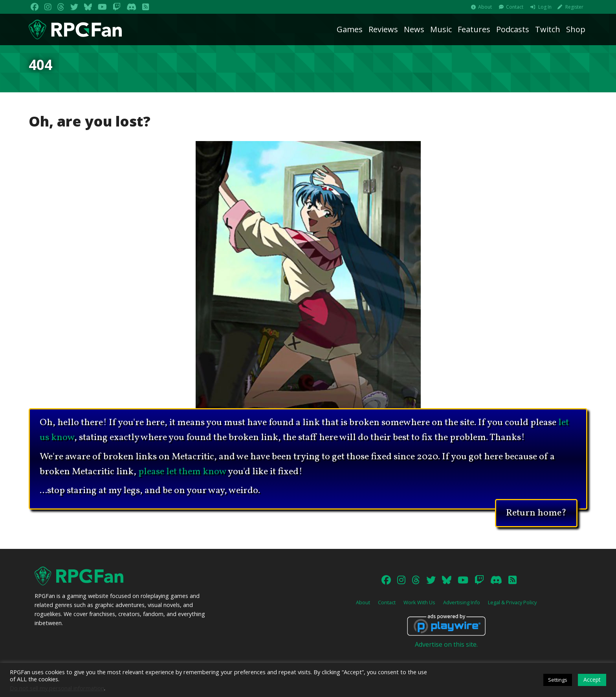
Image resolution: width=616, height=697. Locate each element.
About (485, 7)
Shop (576, 29)
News (414, 29)
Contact (515, 7)
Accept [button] (592, 680)
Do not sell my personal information (57, 688)
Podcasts (513, 29)
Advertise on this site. (446, 644)
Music (441, 29)
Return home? (536, 512)
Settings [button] (558, 680)
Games (350, 29)
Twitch (548, 29)
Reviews (383, 29)
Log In (545, 7)
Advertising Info (462, 602)
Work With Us (419, 602)
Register (574, 7)
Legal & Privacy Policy (512, 602)
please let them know (182, 472)
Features (474, 29)
